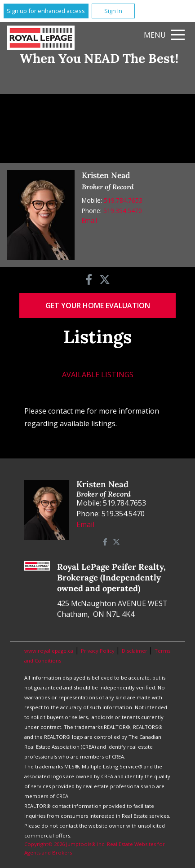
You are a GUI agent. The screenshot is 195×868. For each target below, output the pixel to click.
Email (89, 220)
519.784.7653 (123, 200)
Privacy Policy (98, 651)
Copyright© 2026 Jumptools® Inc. (65, 844)
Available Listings (98, 375)
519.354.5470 (123, 211)
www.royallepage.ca (49, 651)
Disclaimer (135, 651)
